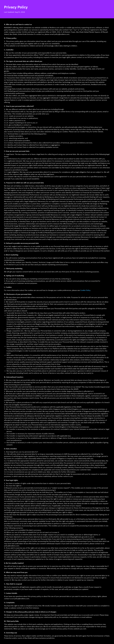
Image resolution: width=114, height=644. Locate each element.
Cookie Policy (85, 290)
